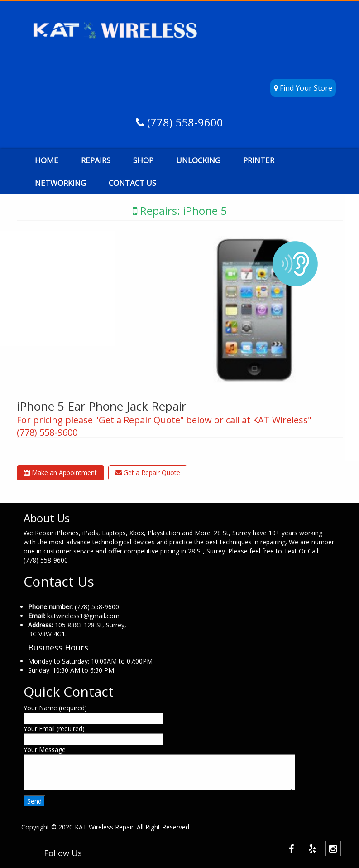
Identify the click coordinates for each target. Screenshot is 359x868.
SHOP (143, 160)
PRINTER (259, 160)
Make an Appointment (60, 473)
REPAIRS (96, 160)
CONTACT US (132, 183)
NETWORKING (60, 183)
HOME (47, 160)
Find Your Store (303, 88)
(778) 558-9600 (184, 122)
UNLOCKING (198, 160)
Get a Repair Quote (148, 473)
